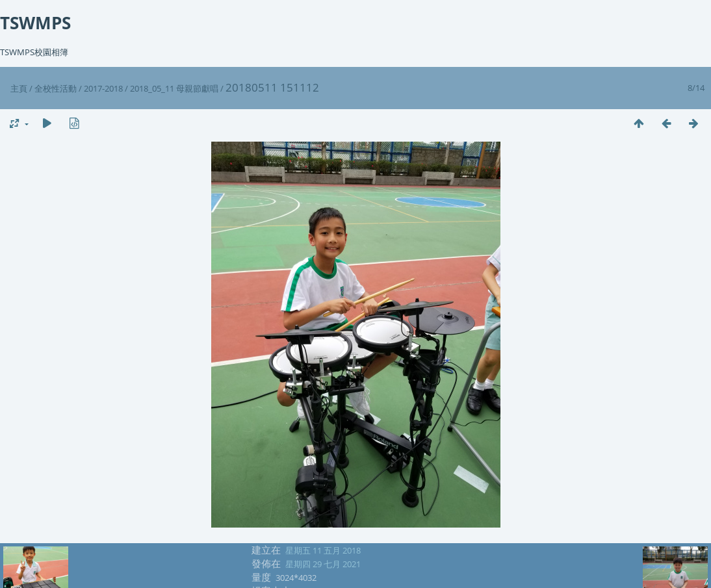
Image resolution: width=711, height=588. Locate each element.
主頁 (19, 88)
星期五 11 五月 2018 (323, 550)
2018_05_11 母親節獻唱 (174, 88)
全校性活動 (56, 88)
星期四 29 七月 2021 (323, 564)
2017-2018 (103, 88)
